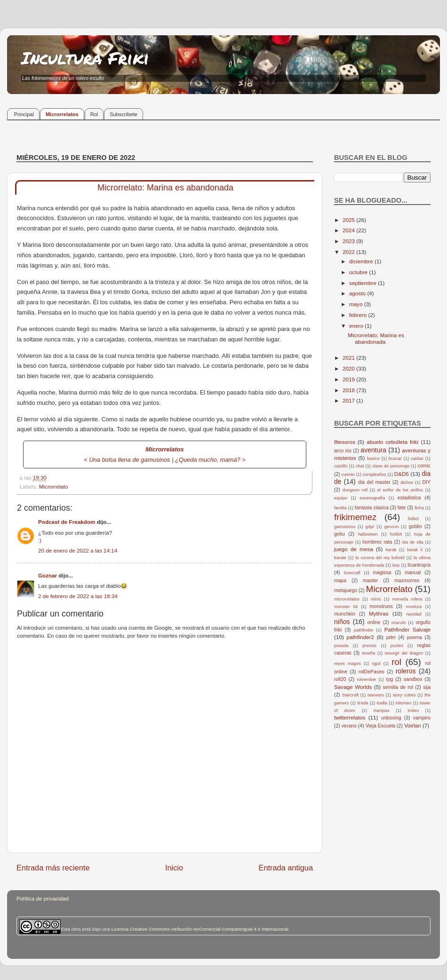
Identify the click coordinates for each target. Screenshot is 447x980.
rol (396, 662)
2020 (349, 368)
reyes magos (347, 664)
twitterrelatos (350, 717)
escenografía (372, 498)
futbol (413, 519)
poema (415, 637)
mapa (340, 580)
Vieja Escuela (381, 726)
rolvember (367, 680)
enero (357, 326)
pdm (391, 637)
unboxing (391, 718)
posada (341, 646)
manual (413, 572)
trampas (382, 711)
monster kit (346, 607)
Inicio (174, 868)
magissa (382, 572)
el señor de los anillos (400, 490)
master (370, 580)
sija (427, 687)
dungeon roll (355, 490)
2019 (349, 379)
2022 (349, 252)
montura (414, 607)
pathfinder (364, 630)
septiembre (363, 283)
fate (402, 507)
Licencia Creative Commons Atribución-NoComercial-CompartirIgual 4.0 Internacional (200, 929)
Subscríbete (124, 114)
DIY (426, 482)
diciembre (362, 261)
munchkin (345, 614)
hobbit (396, 534)
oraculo (399, 623)
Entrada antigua (286, 868)
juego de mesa (354, 549)
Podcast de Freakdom (67, 522)
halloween (368, 534)
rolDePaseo (371, 672)
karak (391, 550)
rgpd (376, 664)
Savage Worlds (353, 687)
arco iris (343, 450)
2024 (349, 230)
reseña (369, 653)
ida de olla (413, 542)
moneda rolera (407, 599)
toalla (382, 703)
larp (396, 565)
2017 (349, 400)
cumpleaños (375, 474)
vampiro (422, 718)
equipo (341, 498)
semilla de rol (398, 687)
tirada (363, 703)
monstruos (381, 606)
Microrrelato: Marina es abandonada (376, 338)
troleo (413, 711)
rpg (389, 679)
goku (339, 534)
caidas (417, 458)
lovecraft (352, 573)
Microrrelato (54, 486)
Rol (94, 114)
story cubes (404, 695)
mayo (357, 304)
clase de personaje (391, 466)
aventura (373, 450)
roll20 (340, 679)
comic (424, 466)
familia (340, 508)
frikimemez (355, 517)
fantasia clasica (372, 507)
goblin (415, 526)
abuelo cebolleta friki (392, 442)
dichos (407, 482)
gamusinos (345, 527)
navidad (414, 614)
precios (369, 646)
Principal (24, 114)
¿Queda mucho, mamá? (208, 460)
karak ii (415, 550)
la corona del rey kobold (380, 558)
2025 (349, 220)
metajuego (346, 590)
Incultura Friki (85, 58)
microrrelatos (347, 599)
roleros (406, 671)
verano (349, 726)
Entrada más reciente (53, 868)
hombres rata (377, 542)
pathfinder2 (360, 637)
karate (340, 558)
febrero (359, 315)
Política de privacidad (43, 898)
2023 (349, 241)
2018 (349, 390)
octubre (359, 272)
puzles (397, 646)
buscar (395, 458)
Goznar (48, 575)
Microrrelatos (62, 114)
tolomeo (403, 703)
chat (360, 466)
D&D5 (402, 474)
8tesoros (345, 442)
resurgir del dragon (404, 653)
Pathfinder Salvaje (407, 629)
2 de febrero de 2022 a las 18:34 (78, 596)
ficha (419, 508)
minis (376, 599)
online (374, 622)
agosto (358, 293)
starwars (376, 695)
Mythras (379, 613)
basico (373, 458)
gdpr (370, 527)
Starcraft (350, 695)
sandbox (413, 679)
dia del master (374, 482)
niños (342, 622)
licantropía (419, 565)
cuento (348, 474)
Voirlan (413, 725)
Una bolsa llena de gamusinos (129, 460)
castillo (341, 466)
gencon (392, 527)
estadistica (409, 498)
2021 (349, 358)
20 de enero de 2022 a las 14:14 (78, 550)
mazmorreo (407, 580)
